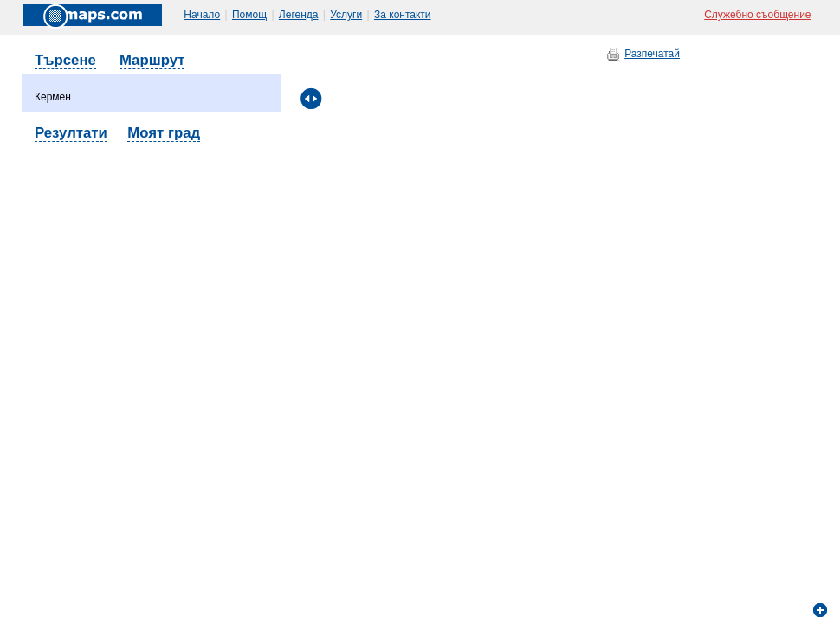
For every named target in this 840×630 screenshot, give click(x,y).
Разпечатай (652, 54)
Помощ (249, 15)
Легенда (299, 15)
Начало (202, 15)
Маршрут (152, 60)
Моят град (164, 133)
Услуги (346, 15)
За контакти (403, 15)
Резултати (71, 133)
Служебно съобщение (757, 15)
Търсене (65, 60)
